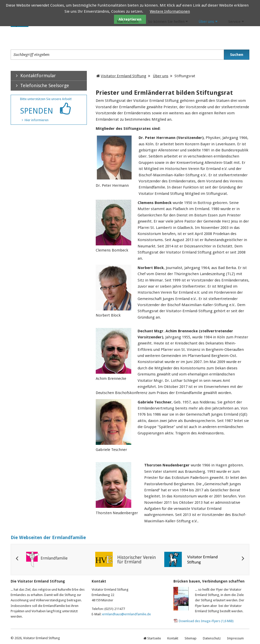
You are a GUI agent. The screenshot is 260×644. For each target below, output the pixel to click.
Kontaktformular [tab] (33, 76)
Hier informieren (37, 120)
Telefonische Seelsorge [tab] (40, 85)
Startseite (154, 638)
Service (234, 22)
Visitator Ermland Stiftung (124, 76)
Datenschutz (212, 638)
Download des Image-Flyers (206, 621)
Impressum (235, 638)
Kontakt (173, 638)
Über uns (206, 22)
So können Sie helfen (166, 22)
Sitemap (191, 638)
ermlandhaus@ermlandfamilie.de (126, 614)
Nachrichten (128, 22)
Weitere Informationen (170, 11)
